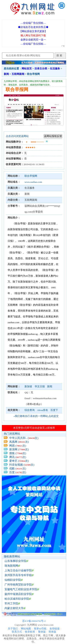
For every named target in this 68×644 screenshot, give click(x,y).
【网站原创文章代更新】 (33, 31)
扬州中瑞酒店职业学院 (18, 594)
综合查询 (30, 410)
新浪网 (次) (19, 449)
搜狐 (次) (18, 453)
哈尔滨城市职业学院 (17, 599)
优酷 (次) (18, 469)
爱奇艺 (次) (19, 461)
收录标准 (30, 632)
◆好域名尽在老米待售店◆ (33, 27)
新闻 (6, 74)
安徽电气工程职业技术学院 (21, 589)
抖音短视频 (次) (22, 465)
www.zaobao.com (33, 182)
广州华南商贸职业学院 (18, 585)
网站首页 (27, 69)
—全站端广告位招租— (33, 23)
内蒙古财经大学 (14, 608)
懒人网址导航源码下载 (33, 36)
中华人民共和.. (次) (24, 438)
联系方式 (17, 632)
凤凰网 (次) (19, 442)
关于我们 (13, 629)
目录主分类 (41, 69)
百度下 (54, 410)
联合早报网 (31, 176)
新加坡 (29, 386)
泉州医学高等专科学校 (18, 575)
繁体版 (42, 632)
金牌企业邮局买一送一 (33, 40)
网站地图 (26, 629)
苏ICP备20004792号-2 (34, 621)
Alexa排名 (43, 410)
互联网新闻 (18, 74)
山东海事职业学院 (15, 561)
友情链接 (55, 629)
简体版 (52, 632)
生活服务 (55, 69)
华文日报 (40, 386)
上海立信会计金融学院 (18, 570)
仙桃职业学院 (13, 580)
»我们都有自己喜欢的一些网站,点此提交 (36, 416)
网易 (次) (18, 446)
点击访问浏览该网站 (17, 136)
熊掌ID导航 (40, 629)
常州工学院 (11, 603)
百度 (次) (18, 472)
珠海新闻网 (11, 566)
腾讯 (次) (18, 457)
